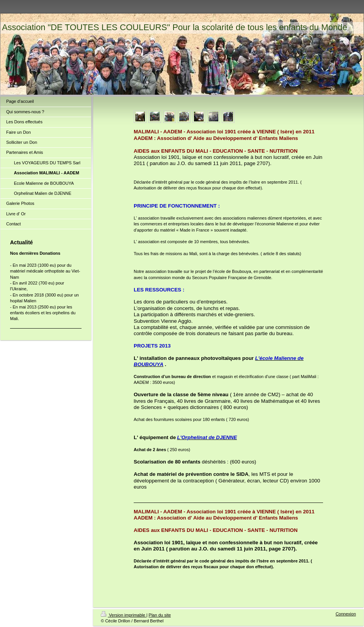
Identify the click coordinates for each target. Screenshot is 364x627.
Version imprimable (124, 615)
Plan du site (160, 615)
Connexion (346, 614)
